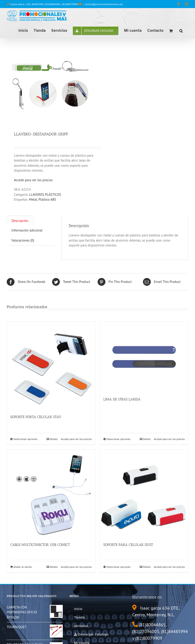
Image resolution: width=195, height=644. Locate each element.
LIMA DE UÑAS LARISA (122, 399)
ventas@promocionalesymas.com (104, 4)
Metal (33, 199)
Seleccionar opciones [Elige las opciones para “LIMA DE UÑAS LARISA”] (119, 439)
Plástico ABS (47, 199)
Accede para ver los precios (33, 180)
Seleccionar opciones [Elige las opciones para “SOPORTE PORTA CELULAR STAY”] (25, 439)
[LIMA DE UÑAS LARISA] (144, 357)
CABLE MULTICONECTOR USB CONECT (40, 545)
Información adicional (27, 230)
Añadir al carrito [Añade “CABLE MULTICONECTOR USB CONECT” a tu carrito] (23, 567)
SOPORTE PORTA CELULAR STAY (36, 417)
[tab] (20, 221)
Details (54, 439)
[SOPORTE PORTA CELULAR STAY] (51, 366)
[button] (181, 30)
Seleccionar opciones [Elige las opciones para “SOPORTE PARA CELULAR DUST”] (119, 567)
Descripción (20, 221)
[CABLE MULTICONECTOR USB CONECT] (51, 494)
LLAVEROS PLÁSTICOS (45, 195)
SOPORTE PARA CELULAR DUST (128, 545)
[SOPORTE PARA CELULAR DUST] (144, 494)
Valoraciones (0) (23, 240)
